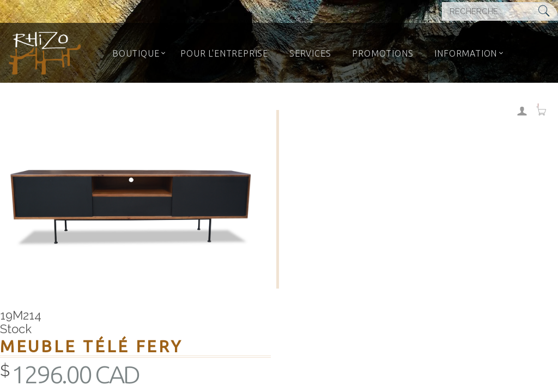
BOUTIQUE (136, 53)
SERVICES (310, 53)
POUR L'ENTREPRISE (224, 53)
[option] (134, 199)
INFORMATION (466, 53)
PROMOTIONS (383, 53)
